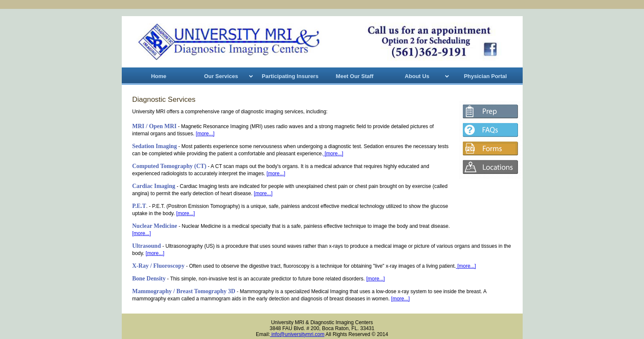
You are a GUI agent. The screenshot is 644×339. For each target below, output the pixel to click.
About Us (417, 76)
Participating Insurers (290, 76)
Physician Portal (485, 76)
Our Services (221, 76)
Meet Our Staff (355, 76)
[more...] (205, 134)
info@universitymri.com (297, 334)
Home (159, 76)
